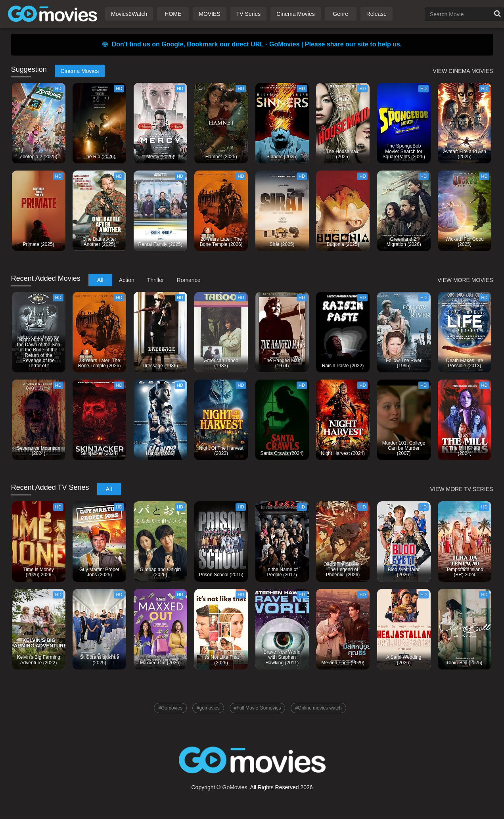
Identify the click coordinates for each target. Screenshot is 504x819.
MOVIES (209, 14)
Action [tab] (127, 280)
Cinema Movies (295, 14)
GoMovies (235, 787)
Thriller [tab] (156, 280)
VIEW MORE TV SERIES (462, 489)
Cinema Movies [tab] (80, 71)
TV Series (248, 14)
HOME (173, 14)
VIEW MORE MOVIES (465, 280)
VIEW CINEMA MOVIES (463, 71)
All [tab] (100, 280)
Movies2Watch (129, 14)
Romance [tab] (189, 280)
